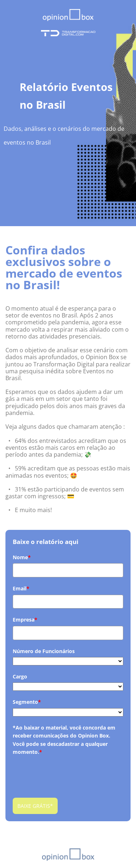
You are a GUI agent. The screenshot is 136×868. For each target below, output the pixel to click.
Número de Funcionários (44, 651)
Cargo (20, 676)
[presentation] (68, 772)
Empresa (25, 620)
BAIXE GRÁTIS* (35, 806)
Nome (22, 557)
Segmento (27, 702)
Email (21, 588)
